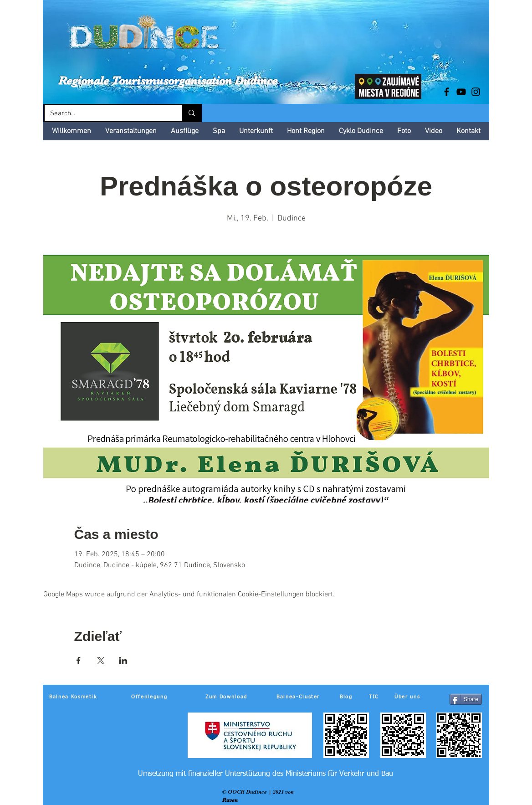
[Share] (466, 699)
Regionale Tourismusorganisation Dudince (168, 80)
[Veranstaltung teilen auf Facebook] (79, 661)
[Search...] (106, 114)
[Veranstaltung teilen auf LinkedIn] (123, 661)
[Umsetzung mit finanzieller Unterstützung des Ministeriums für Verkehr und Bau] (265, 774)
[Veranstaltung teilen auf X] (101, 661)
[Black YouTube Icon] (461, 92)
